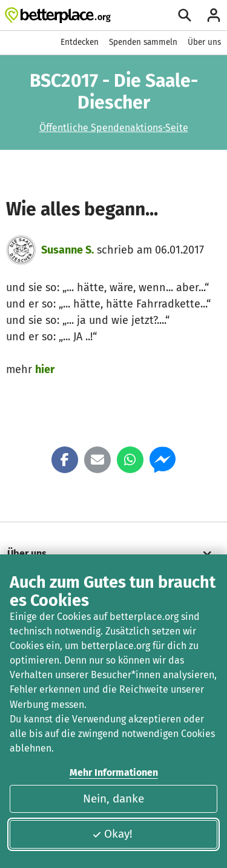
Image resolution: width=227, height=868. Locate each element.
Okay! (112, 834)
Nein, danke (113, 799)
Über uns (204, 42)
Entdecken (80, 42)
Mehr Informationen (114, 772)
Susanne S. (67, 250)
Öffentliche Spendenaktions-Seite (114, 128)
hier (45, 369)
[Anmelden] (214, 15)
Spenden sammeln (143, 42)
